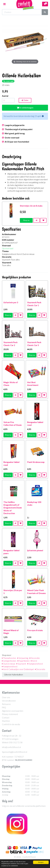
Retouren (6, 704)
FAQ (4, 707)
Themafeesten (9, 658)
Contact (6, 718)
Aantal (5, 96)
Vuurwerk (21, 664)
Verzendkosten (9, 701)
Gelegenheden (9, 661)
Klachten (6, 721)
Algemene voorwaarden (13, 711)
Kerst (34, 661)
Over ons (6, 697)
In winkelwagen (25, 108)
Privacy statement (10, 714)
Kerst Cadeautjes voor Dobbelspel (18, 669)
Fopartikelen (24, 661)
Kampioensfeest (35, 664)
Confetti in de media (11, 724)
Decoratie (35, 658)
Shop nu (26, 220)
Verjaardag (23, 658)
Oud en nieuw (9, 664)
